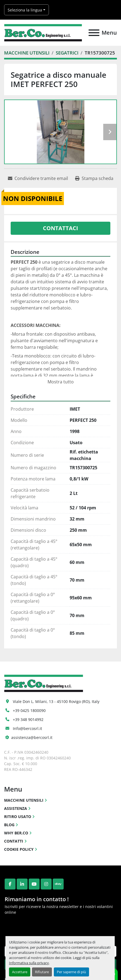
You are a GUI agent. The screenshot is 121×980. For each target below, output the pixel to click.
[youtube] (34, 884)
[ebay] (58, 884)
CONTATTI (14, 841)
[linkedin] (22, 884)
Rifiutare (42, 972)
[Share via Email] (38, 178)
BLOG (9, 825)
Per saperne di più (71, 972)
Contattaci (60, 228)
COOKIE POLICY (19, 849)
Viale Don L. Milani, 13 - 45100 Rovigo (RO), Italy (56, 701)
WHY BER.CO (16, 833)
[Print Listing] (94, 178)
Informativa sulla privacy (29, 963)
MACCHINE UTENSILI (24, 800)
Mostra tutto (61, 382)
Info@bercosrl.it (27, 728)
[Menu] (94, 33)
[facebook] (10, 884)
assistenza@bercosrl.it (32, 737)
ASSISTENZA (16, 808)
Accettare (20, 972)
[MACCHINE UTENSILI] (27, 53)
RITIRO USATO (18, 817)
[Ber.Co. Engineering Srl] (44, 683)
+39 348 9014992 (28, 719)
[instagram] (46, 884)
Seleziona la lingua (25, 10)
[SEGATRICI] (67, 53)
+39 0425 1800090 (29, 710)
